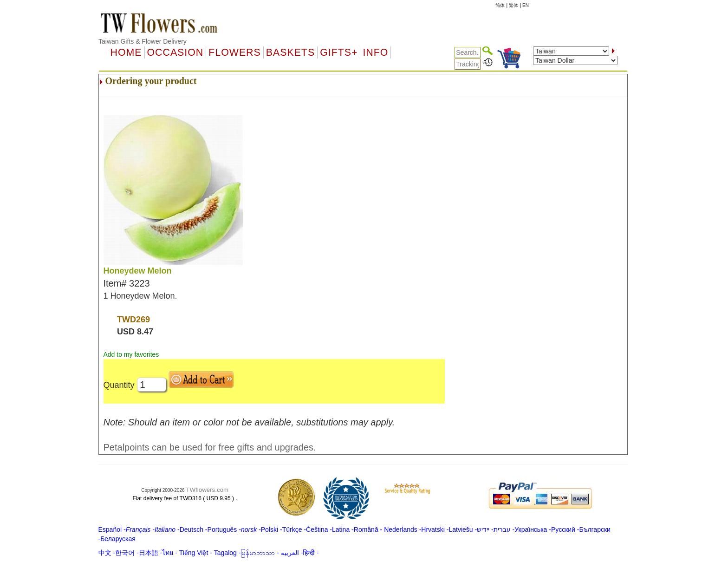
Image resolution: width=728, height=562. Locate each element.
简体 (500, 5)
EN (526, 5)
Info (375, 52)
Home (126, 52)
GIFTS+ (339, 52)
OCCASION (175, 52)
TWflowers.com (207, 490)
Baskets (290, 52)
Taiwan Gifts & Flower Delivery (143, 41)
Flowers (234, 52)
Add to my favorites (131, 354)
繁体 (513, 5)
